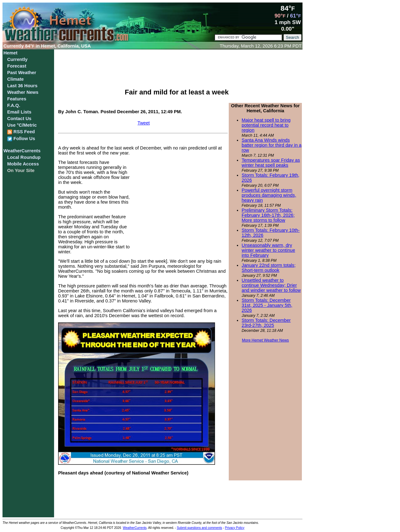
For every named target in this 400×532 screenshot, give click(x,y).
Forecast (17, 66)
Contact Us (19, 119)
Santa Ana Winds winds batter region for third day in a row (271, 145)
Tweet (144, 123)
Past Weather (22, 73)
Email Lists (19, 112)
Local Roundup (24, 157)
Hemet (10, 53)
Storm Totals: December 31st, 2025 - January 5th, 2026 (267, 305)
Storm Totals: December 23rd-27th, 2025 (266, 323)
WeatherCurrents (22, 151)
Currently (17, 59)
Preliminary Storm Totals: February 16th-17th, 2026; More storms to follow (268, 215)
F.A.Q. (14, 105)
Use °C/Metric (22, 125)
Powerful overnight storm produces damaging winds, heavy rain (269, 195)
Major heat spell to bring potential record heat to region (266, 125)
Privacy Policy (235, 528)
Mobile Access (23, 164)
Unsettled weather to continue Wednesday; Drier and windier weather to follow (271, 285)
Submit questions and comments (200, 528)
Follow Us (21, 139)
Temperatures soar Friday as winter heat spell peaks (271, 163)
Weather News (23, 92)
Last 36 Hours (22, 86)
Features (17, 99)
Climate (15, 79)
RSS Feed (21, 132)
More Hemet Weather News (265, 340)
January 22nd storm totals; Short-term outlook (269, 268)
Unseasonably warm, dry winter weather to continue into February (268, 250)
